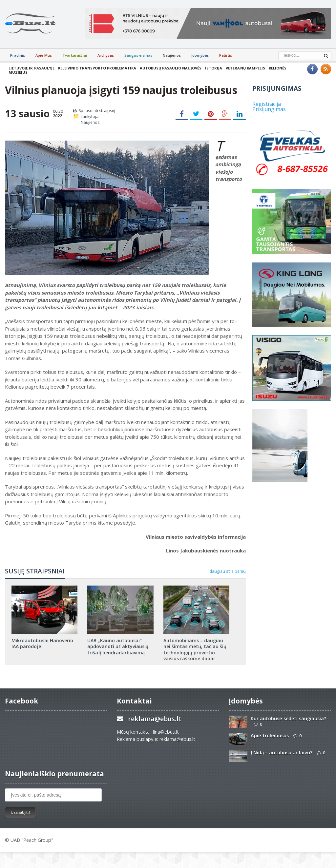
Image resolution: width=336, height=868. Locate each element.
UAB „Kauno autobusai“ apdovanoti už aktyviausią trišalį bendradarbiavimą (118, 646)
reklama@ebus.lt (155, 719)
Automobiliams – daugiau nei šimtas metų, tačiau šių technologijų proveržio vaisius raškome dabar (195, 649)
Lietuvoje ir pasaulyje (31, 68)
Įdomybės (200, 55)
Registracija (267, 104)
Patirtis (226, 55)
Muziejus (18, 72)
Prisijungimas (269, 109)
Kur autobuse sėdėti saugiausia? (288, 718)
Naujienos (172, 55)
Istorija (213, 68)
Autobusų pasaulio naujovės (170, 68)
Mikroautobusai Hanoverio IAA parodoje (42, 643)
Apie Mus (44, 55)
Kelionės (277, 68)
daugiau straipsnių (228, 571)
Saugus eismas (138, 55)
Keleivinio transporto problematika (97, 68)
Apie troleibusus (270, 735)
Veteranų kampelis (245, 68)
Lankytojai (90, 116)
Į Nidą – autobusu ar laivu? (282, 752)
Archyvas (106, 55)
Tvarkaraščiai (75, 55)
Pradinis (18, 55)
